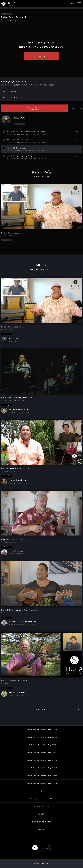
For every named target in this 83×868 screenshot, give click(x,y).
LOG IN (41, 56)
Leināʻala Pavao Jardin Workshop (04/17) (41, 768)
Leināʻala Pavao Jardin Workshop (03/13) (41, 752)
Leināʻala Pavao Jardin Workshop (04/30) (41, 776)
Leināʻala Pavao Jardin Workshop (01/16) (41, 729)
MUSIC (7, 14)
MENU (73, 4)
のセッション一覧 (41, 177)
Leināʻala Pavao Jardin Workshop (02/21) (41, 745)
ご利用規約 (42, 814)
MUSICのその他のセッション (41, 270)
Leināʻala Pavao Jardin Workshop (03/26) (41, 760)
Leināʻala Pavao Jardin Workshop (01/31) (41, 737)
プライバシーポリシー (41, 806)
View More (41, 709)
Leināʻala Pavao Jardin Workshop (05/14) (41, 783)
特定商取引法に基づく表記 (42, 822)
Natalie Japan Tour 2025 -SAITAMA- (41, 799)
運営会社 (41, 830)
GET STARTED (35, 108)
